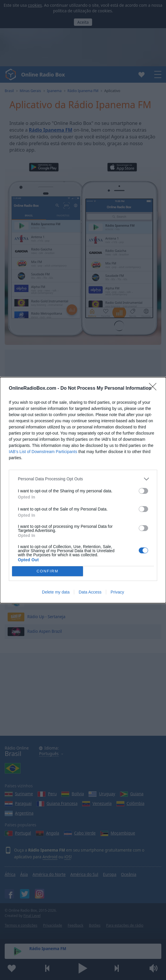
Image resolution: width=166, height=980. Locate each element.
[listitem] (83, 479)
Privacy (117, 592)
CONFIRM (48, 571)
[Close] (155, 389)
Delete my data (56, 592)
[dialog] (83, 490)
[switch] (143, 491)
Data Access (90, 592)
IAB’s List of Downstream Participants (43, 452)
